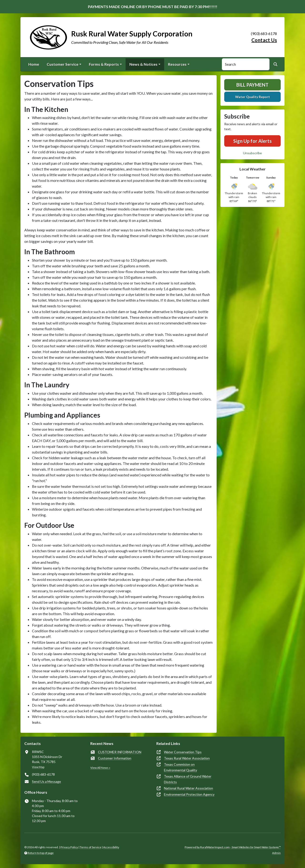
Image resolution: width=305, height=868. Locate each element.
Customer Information (115, 758)
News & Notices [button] (143, 64)
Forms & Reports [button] (104, 64)
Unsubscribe (252, 153)
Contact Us (264, 40)
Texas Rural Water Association (187, 758)
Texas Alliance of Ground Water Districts (188, 779)
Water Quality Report (253, 97)
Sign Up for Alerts (252, 141)
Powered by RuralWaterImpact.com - (233, 847)
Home (34, 64)
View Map (38, 767)
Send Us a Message (46, 781)
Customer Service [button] (63, 64)
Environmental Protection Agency (189, 794)
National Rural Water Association (188, 788)
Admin (276, 853)
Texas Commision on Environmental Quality (180, 767)
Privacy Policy (69, 847)
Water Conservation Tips (183, 752)
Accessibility (111, 847)
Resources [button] (177, 64)
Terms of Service (91, 847)
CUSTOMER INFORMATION (120, 752)
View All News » (100, 768)
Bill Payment (252, 85)
